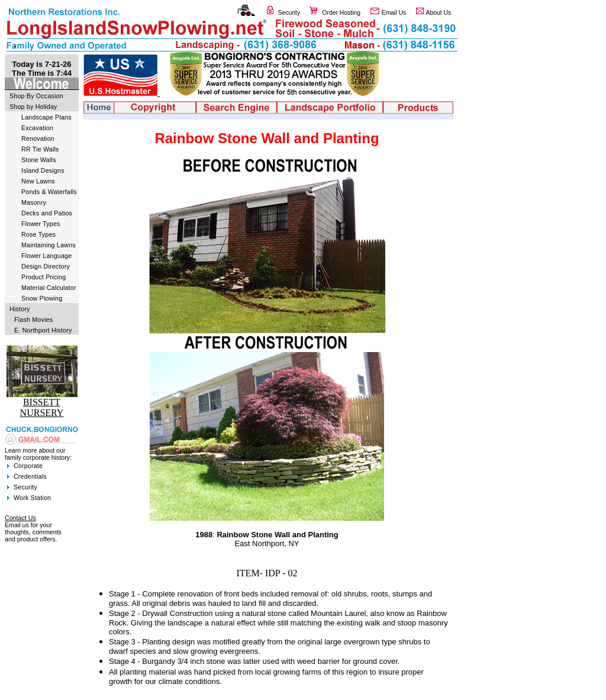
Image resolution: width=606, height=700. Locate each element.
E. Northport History (43, 330)
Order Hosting (341, 13)
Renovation (38, 138)
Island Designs (43, 170)
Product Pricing (43, 277)
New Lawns (38, 181)
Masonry (34, 202)
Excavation (37, 128)
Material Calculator (49, 288)
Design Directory (46, 266)
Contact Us (20, 518)
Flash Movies (33, 320)
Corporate (28, 466)
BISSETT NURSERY (42, 407)
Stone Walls (39, 160)
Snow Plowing (42, 298)
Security (289, 13)
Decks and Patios (47, 213)
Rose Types (38, 234)
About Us (439, 13)
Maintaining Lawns (49, 245)
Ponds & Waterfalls (49, 192)
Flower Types (41, 224)
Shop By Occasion (36, 96)
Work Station (32, 498)
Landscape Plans (46, 117)
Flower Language (46, 256)
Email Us (394, 13)
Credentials (30, 476)
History (20, 309)
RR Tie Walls (40, 149)
